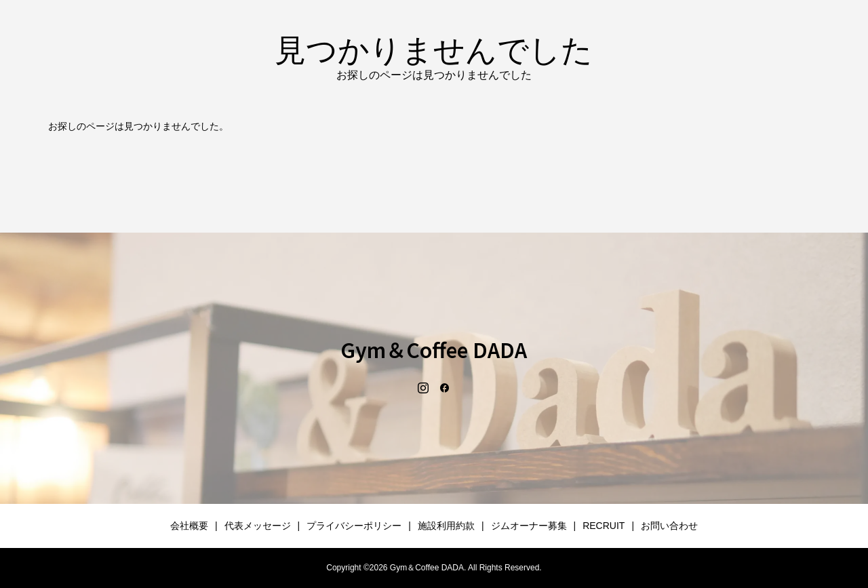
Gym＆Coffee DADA (434, 349)
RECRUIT (604, 526)
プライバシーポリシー (354, 526)
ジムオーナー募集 (529, 526)
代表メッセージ (258, 526)
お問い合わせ (669, 526)
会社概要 (189, 526)
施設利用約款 (446, 526)
